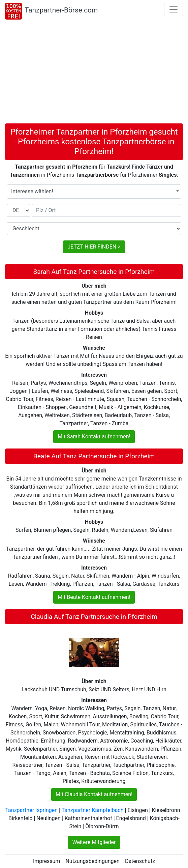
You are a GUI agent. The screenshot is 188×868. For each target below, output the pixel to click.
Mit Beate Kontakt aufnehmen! (94, 597)
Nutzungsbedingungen (92, 861)
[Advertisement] (94, 73)
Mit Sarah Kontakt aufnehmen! (94, 437)
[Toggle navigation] (174, 9)
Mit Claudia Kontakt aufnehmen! (94, 794)
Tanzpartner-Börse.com (61, 10)
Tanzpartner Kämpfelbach (93, 810)
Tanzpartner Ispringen (31, 810)
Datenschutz (140, 861)
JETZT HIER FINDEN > (94, 247)
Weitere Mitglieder (94, 842)
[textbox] (94, 192)
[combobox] (94, 192)
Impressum (47, 861)
